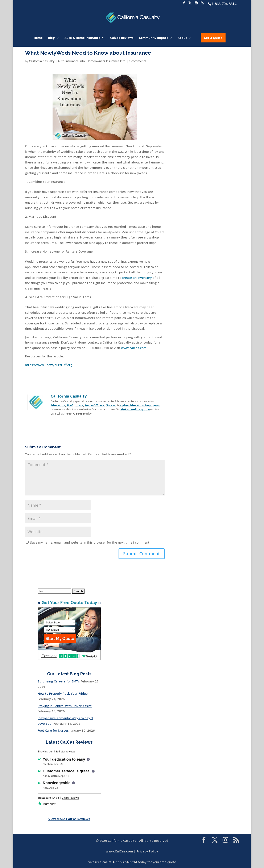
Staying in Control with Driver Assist (65, 706)
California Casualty (42, 61)
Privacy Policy (147, 851)
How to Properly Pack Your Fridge (63, 693)
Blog (51, 38)
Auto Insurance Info (71, 61)
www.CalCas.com (119, 851)
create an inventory (137, 278)
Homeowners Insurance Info (106, 61)
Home (38, 38)
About (182, 38)
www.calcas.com (134, 348)
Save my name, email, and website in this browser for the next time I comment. (90, 542)
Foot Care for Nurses (53, 730)
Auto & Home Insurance (82, 38)
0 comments (138, 61)
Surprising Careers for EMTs (59, 681)
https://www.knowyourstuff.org (49, 365)
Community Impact (153, 38)
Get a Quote (213, 38)
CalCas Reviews (122, 38)
